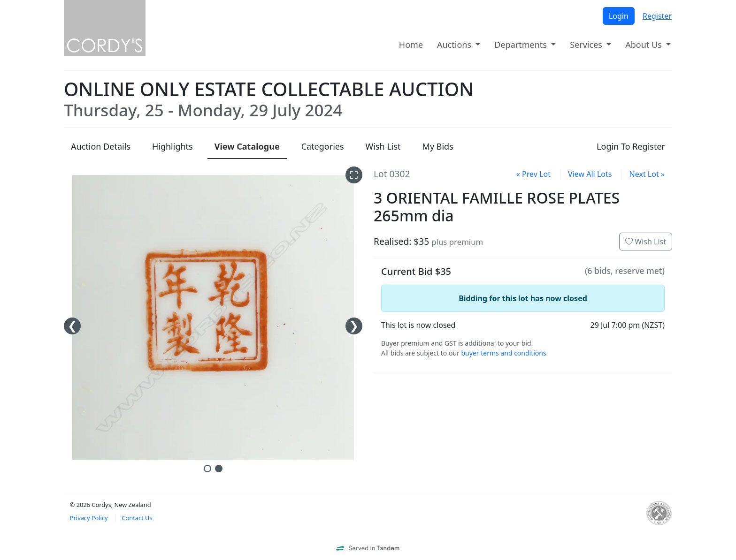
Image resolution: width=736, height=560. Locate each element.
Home (411, 45)
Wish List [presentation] (383, 146)
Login (619, 16)
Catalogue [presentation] (247, 146)
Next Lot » (647, 174)
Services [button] (587, 45)
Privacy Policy (89, 518)
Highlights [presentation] (172, 146)
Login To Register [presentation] (631, 146)
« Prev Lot (533, 174)
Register (657, 16)
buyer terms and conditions (503, 353)
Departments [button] (521, 45)
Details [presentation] (101, 146)
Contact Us (137, 518)
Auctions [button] (455, 45)
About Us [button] (644, 45)
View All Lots (590, 174)
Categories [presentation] (323, 146)
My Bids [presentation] (438, 146)
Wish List (646, 242)
